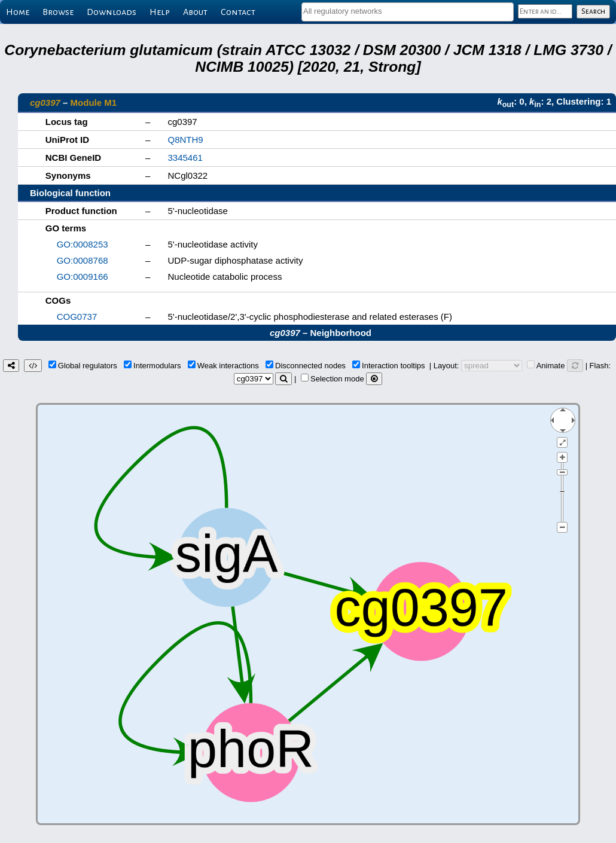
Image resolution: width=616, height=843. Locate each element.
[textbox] (408, 11)
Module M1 (94, 103)
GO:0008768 (83, 260)
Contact (238, 12)
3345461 (185, 158)
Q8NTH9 (185, 140)
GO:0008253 (83, 244)
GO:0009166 (83, 277)
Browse (58, 12)
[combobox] (408, 12)
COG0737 (77, 317)
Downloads (112, 12)
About (195, 12)
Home (18, 12)
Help (160, 12)
